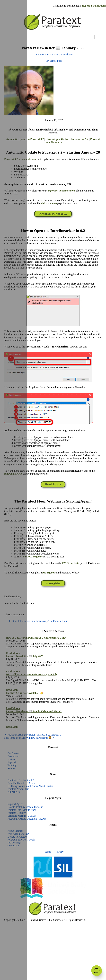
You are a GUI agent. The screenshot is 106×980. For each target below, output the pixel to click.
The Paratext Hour (58, 621)
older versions (49, 203)
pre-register (49, 573)
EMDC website (71, 563)
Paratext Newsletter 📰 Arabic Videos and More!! (34, 711)
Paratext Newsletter (62, 55)
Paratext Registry (33, 557)
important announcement (61, 191)
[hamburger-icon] (98, 37)
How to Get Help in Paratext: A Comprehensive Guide (36, 638)
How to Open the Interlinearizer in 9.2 (67, 139)
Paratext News (43, 55)
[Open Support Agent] (97, 971)
